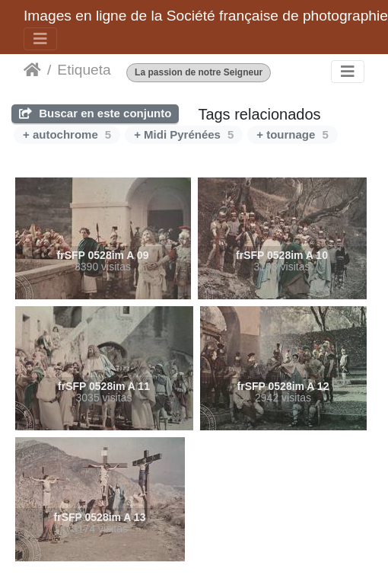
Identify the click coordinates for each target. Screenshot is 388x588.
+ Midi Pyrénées (184, 134)
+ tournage (292, 134)
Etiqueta (84, 70)
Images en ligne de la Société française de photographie (206, 16)
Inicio (32, 70)
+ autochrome (67, 134)
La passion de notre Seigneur (199, 73)
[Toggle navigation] (40, 39)
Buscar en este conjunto (95, 113)
